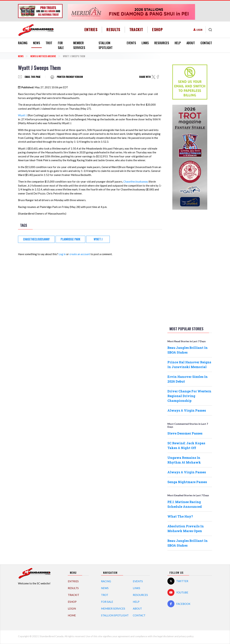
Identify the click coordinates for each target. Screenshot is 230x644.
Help (178, 43)
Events (131, 43)
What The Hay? (180, 516)
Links (145, 43)
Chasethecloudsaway (136, 182)
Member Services (79, 45)
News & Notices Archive (43, 56)
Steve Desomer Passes (185, 433)
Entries (91, 29)
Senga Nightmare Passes (187, 482)
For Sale (61, 45)
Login (199, 30)
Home (72, 615)
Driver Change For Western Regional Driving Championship (189, 396)
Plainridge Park (70, 239)
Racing (23, 43)
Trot (49, 43)
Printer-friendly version (70, 77)
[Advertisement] (190, 267)
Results (113, 29)
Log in (62, 254)
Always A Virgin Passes (187, 410)
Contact (206, 43)
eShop (157, 29)
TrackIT (136, 29)
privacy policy (186, 636)
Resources (162, 43)
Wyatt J (23, 115)
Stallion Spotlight (106, 45)
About (191, 43)
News (37, 43)
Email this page (33, 77)
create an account (80, 254)
